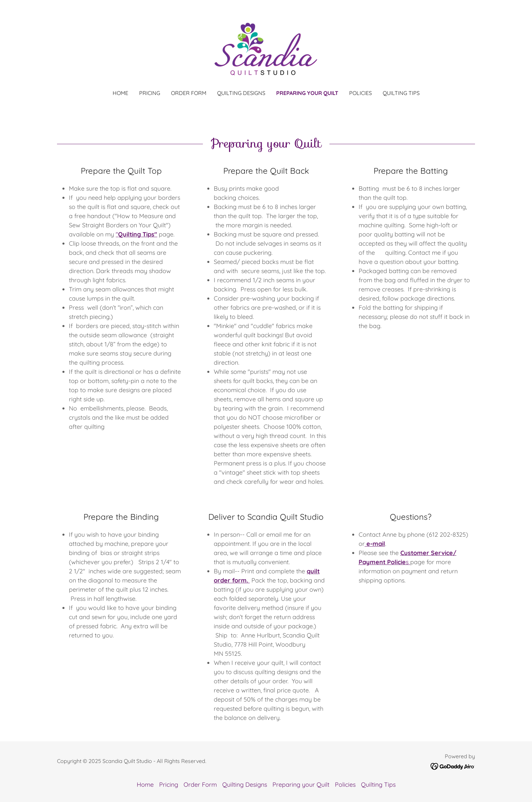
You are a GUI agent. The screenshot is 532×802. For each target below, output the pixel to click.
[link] (266, 49)
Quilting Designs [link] (241, 93)
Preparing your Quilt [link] (307, 93)
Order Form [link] (189, 93)
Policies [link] (360, 93)
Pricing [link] (150, 93)
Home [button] (145, 785)
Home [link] (120, 93)
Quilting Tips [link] (401, 93)
